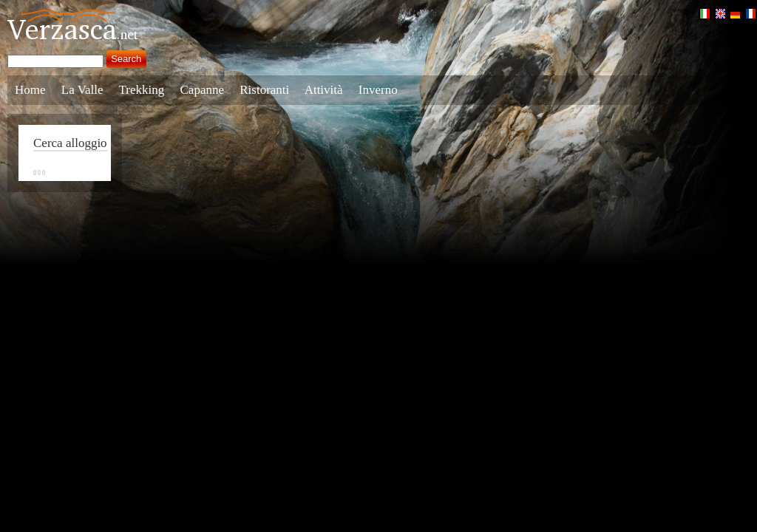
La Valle (82, 90)
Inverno (378, 90)
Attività (324, 90)
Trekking (142, 90)
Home (30, 90)
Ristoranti (264, 90)
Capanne (202, 90)
